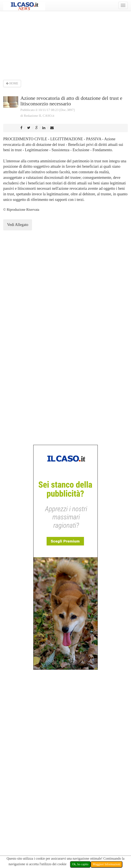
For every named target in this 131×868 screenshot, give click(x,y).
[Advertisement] (65, 45)
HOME (12, 83)
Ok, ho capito (80, 864)
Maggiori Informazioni (107, 864)
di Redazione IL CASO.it (37, 116)
